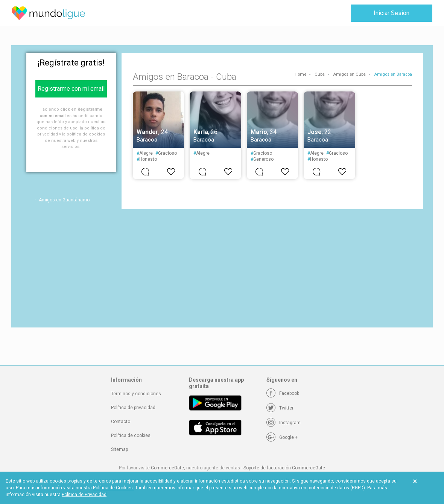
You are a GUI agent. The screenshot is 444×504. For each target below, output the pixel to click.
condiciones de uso (57, 128)
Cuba (320, 74)
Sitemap (119, 449)
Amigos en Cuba (349, 74)
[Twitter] (280, 408)
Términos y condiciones (136, 394)
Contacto (121, 422)
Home (300, 74)
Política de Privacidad (84, 495)
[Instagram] (284, 423)
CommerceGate (167, 468)
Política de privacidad (133, 408)
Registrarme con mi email (71, 89)
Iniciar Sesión (392, 13)
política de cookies (86, 134)
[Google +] (282, 437)
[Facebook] (283, 393)
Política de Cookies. (113, 488)
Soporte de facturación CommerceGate (284, 468)
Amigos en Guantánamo (64, 200)
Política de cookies (131, 435)
